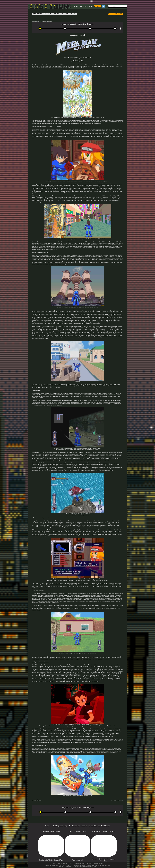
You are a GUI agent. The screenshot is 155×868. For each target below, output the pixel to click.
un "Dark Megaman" (114, 672)
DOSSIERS (98, 6)
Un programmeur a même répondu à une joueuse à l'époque (65, 674)
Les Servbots (105, 678)
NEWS (75, 6)
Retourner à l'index (37, 800)
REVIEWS (89, 6)
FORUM (82, 6)
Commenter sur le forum (117, 800)
